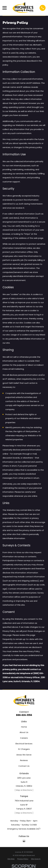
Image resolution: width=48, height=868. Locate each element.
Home (24, 727)
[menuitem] (11, 859)
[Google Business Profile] (24, 841)
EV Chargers (24, 749)
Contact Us (24, 766)
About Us (24, 732)
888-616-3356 (24, 715)
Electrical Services (24, 744)
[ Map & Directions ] (24, 790)
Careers (24, 738)
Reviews (24, 760)
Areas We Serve (24, 755)
